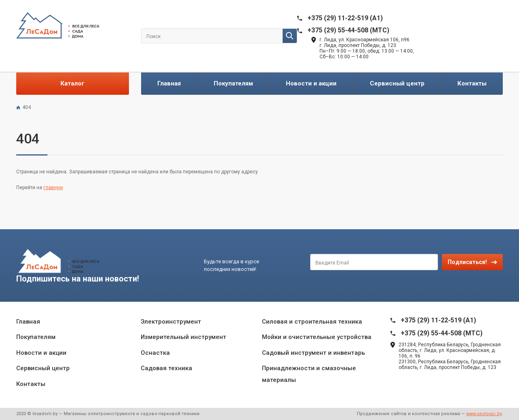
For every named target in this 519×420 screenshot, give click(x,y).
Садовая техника (166, 368)
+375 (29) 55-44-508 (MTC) (348, 30)
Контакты (472, 83)
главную (53, 188)
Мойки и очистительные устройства (317, 337)
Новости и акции (311, 83)
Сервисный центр (397, 83)
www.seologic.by (484, 414)
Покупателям (233, 83)
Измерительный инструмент (183, 337)
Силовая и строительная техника (312, 322)
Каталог (72, 83)
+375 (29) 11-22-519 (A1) (345, 18)
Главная (169, 83)
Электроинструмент (171, 322)
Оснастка (155, 353)
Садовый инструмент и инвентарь (313, 353)
